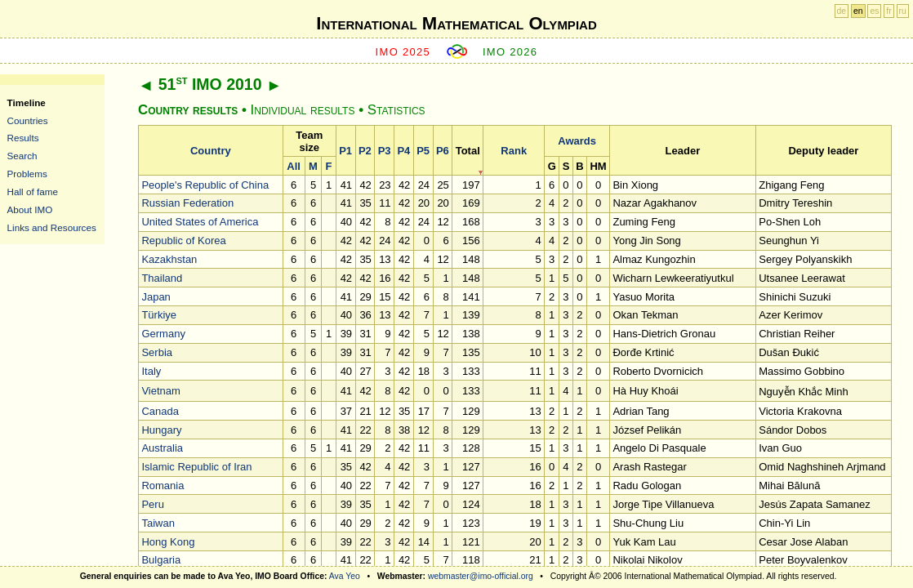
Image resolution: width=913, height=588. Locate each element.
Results (23, 138)
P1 (345, 151)
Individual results (303, 110)
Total (468, 151)
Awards (577, 141)
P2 (365, 151)
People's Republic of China (205, 185)
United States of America (200, 222)
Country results (188, 110)
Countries (28, 120)
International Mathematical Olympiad (456, 23)
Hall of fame (33, 192)
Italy (151, 371)
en (858, 11)
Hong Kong (168, 542)
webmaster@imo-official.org (481, 576)
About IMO (30, 209)
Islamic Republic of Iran (196, 467)
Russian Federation (187, 203)
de (842, 11)
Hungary (161, 430)
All (294, 166)
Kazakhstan (169, 259)
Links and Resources (52, 227)
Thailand (162, 278)
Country (211, 151)
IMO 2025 (403, 52)
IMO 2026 (510, 52)
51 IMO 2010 (210, 84)
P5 (423, 151)
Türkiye (159, 315)
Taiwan (158, 523)
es (874, 11)
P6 (443, 151)
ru (903, 11)
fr (889, 11)
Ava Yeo (345, 576)
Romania (163, 486)
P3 (385, 151)
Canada (160, 411)
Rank (514, 151)
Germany (163, 334)
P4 (403, 151)
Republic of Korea (183, 241)
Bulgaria (161, 560)
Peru (152, 504)
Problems (27, 174)
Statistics (396, 110)
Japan (156, 297)
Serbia (157, 352)
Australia (162, 448)
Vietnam (160, 391)
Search (22, 156)
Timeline (27, 102)
